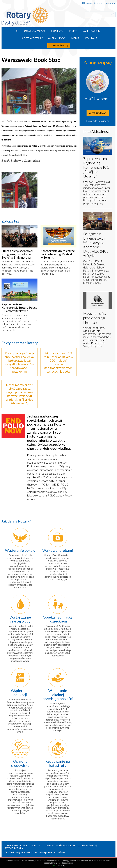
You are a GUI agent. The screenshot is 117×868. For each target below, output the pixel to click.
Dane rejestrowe (16, 845)
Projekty (57, 31)
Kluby (73, 31)
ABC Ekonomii (97, 99)
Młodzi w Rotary (31, 38)
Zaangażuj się (59, 45)
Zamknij (61, 866)
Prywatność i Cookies (60, 845)
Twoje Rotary (14, 848)
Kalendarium (92, 31)
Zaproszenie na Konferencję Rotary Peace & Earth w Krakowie (19, 307)
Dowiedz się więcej (97, 121)
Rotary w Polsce (34, 31)
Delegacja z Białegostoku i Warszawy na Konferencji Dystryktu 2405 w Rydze (96, 245)
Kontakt (91, 38)
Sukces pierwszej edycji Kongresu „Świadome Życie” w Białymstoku (18, 254)
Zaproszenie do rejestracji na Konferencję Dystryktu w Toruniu (58, 254)
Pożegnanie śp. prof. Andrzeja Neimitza (95, 318)
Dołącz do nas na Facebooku (99, 3)
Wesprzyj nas (98, 113)
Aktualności (57, 38)
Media (75, 38)
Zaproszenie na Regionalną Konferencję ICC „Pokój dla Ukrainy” (96, 167)
